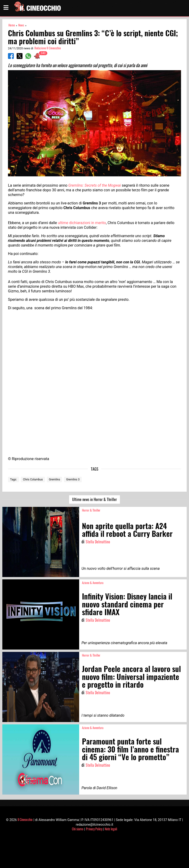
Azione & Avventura (93, 583)
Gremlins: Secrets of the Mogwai (95, 185)
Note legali (111, 829)
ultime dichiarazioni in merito (82, 223)
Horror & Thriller (91, 510)
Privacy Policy (94, 829)
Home (12, 25)
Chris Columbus (33, 479)
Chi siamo (78, 829)
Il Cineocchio (25, 819)
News (21, 25)
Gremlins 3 (73, 479)
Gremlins (55, 479)
